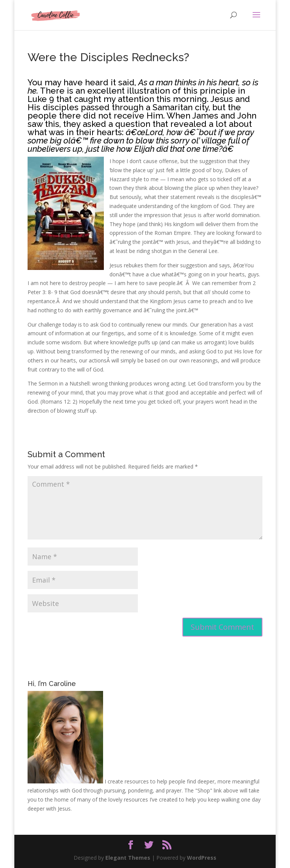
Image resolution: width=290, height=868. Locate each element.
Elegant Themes (128, 858)
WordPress (202, 858)
